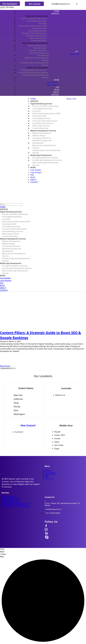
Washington (19, 414)
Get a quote (34, 4)
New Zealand (28, 425)
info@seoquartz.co (59, 4)
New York (18, 395)
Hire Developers (10, 4)
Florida (17, 407)
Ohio (16, 410)
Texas (16, 403)
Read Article (7, 366)
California (18, 399)
